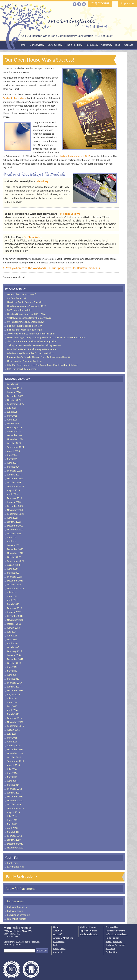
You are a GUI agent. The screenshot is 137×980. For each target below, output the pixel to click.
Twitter (18, 944)
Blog (118, 45)
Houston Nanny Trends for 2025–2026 (26, 314)
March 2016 (13, 714)
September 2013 (16, 808)
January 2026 (14, 392)
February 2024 (14, 471)
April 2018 (12, 643)
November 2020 (15, 553)
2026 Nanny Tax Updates (20, 310)
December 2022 (15, 506)
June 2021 (12, 537)
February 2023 (14, 498)
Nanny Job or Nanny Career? (21, 294)
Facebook (8, 944)
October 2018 (14, 624)
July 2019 (12, 592)
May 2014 (12, 777)
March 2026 (13, 384)
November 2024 (15, 439)
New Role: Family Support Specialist (25, 302)
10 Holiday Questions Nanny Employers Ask (29, 318)
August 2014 (13, 765)
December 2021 (15, 526)
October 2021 (14, 534)
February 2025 (14, 428)
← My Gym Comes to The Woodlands (24, 268)
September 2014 (16, 761)
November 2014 (15, 753)
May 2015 (12, 738)
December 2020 (15, 549)
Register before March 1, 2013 (75, 156)
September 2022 (16, 514)
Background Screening (18, 915)
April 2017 (12, 675)
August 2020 (13, 565)
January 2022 (14, 522)
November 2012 (15, 848)
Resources (91, 45)
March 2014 (13, 785)
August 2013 (13, 812)
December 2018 (15, 616)
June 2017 (12, 667)
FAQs (56, 945)
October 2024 (14, 443)
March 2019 (13, 604)
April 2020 (12, 569)
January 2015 (14, 746)
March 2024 (13, 467)
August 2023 (13, 490)
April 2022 (12, 518)
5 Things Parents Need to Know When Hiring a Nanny (34, 345)
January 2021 (14, 545)
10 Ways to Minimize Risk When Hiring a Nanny (31, 334)
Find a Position (74, 45)
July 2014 (12, 769)
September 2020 (16, 561)
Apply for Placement (115, 945)
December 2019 (15, 581)
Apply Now (128, 3)
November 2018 (15, 620)
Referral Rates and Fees (117, 934)
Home (22, 45)
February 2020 (14, 577)
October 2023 (14, 483)
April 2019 (12, 600)
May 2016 (12, 706)
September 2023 (16, 486)
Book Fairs (12, 863)
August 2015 (13, 730)
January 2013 (14, 840)
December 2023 (15, 479)
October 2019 (14, 585)
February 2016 (14, 718)
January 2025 (14, 431)
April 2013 (12, 828)
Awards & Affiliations (63, 938)
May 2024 (12, 459)
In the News (59, 941)
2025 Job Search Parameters (21, 369)
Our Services (36, 45)
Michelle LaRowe (70, 214)
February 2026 (14, 388)
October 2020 (14, 557)
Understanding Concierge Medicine (25, 361)
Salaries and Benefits (115, 931)
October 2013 (14, 804)
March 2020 (13, 573)
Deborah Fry (42, 181)
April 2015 (12, 742)
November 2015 (15, 722)
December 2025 (15, 396)
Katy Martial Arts (16, 867)
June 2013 (12, 820)
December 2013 (15, 797)
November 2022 (15, 510)
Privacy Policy (60, 948)
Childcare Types (15, 911)
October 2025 (14, 400)
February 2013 (14, 836)
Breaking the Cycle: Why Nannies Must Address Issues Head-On (39, 357)
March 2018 (13, 647)
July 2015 (12, 734)
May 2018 (12, 640)
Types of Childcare (89, 931)
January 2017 (14, 687)
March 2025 (13, 424)
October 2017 (14, 663)
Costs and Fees (113, 927)
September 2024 (16, 447)
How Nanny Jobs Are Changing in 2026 (27, 306)
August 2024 (13, 451)
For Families (111, 952)
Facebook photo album (14, 98)
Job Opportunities (114, 941)
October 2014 (14, 757)
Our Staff (58, 934)
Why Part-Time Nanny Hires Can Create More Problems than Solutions (43, 365)
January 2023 (14, 502)
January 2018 (14, 655)
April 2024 (12, 463)
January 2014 (14, 793)
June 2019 (12, 596)
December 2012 (15, 844)
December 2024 (15, 435)
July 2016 (12, 698)
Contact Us (58, 952)
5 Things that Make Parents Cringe (24, 330)
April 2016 (12, 710)
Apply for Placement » (21, 889)
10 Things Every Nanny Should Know (25, 322)
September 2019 (16, 589)
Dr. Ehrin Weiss (33, 237)
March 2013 (13, 832)
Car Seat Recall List (17, 298)
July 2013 (12, 816)
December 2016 (15, 691)
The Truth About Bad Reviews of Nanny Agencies (32, 342)
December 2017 (15, 659)
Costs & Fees (54, 45)
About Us (106, 45)
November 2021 (15, 530)
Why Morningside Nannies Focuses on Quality (30, 353)
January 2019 (14, 612)
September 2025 (16, 404)
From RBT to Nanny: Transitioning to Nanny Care (31, 349)
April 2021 (12, 541)
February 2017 (14, 683)
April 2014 (12, 781)
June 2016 (12, 702)
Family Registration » (22, 876)
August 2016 (13, 695)
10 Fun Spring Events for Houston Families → (74, 268)
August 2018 (13, 628)
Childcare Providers (17, 907)
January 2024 (14, 475)
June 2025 (12, 412)
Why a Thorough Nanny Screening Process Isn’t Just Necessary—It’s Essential (46, 338)
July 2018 (12, 632)
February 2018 (14, 651)
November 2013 (15, 801)
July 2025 (12, 408)
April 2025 (12, 420)
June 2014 (12, 773)
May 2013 (12, 824)
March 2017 (13, 679)
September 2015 (16, 726)
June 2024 (12, 455)
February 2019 (14, 608)
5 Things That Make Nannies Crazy (24, 326)
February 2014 (14, 789)
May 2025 (12, 416)
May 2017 (12, 671)
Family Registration (17, 919)
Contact (129, 45)
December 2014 (15, 750)
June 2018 (12, 636)
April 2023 (12, 494)
